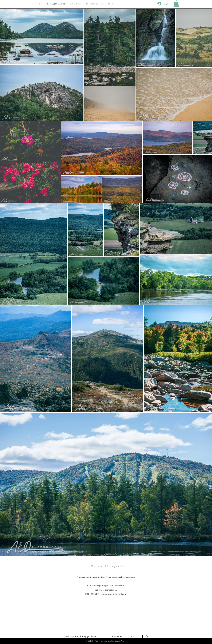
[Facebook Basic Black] (142, 636)
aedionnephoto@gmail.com (114, 594)
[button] (176, 4)
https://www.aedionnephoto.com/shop (118, 577)
